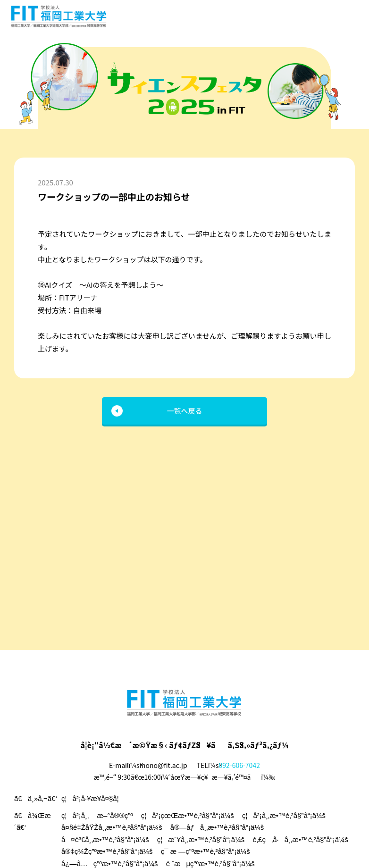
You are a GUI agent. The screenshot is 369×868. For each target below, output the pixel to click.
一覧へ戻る (184, 411)
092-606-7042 (239, 765)
